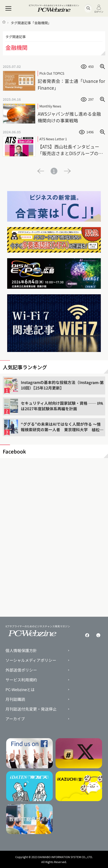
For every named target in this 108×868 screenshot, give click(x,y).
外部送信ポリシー (21, 670)
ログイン (99, 9)
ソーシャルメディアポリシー (31, 660)
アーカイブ (15, 719)
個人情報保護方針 (21, 651)
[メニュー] (8, 8)
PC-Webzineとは (20, 690)
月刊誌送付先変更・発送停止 (31, 709)
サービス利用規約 (21, 680)
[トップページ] (4, 23)
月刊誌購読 (15, 699)
